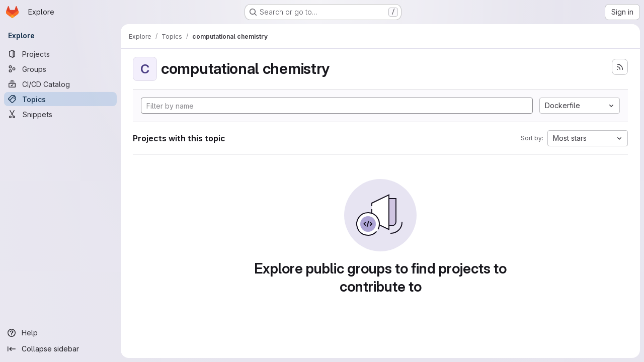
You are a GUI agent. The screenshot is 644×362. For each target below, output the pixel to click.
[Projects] (60, 54)
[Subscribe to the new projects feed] (620, 67)
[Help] (60, 333)
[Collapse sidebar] (60, 349)
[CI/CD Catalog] (60, 84)
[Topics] (60, 99)
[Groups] (60, 69)
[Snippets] (60, 114)
